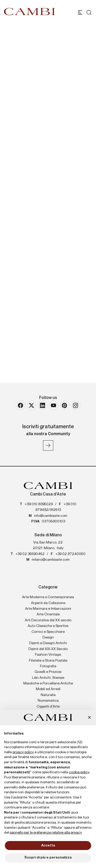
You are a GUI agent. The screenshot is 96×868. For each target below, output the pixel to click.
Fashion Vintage (48, 655)
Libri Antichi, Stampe (48, 678)
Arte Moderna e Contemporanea (48, 597)
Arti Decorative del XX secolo (48, 620)
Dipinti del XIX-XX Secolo (48, 649)
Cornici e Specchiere (48, 632)
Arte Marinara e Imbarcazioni (48, 609)
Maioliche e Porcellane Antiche (48, 683)
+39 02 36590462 (30, 554)
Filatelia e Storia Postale (48, 661)
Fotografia (48, 666)
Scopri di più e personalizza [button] (48, 857)
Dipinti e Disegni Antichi (48, 643)
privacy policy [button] (23, 752)
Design (48, 637)
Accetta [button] (48, 845)
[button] (89, 718)
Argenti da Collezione (48, 603)
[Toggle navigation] (80, 12)
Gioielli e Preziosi (48, 672)
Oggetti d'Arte (48, 707)
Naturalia (48, 695)
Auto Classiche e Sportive (48, 626)
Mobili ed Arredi (48, 689)
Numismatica (48, 701)
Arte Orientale (48, 614)
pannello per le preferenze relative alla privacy (46, 833)
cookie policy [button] (79, 772)
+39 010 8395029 (39, 504)
